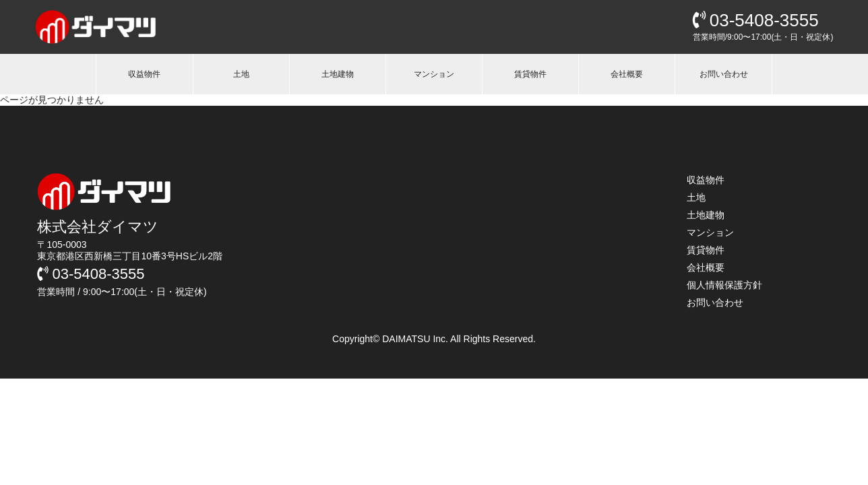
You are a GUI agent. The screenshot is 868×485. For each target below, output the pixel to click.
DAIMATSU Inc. (416, 339)
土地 (241, 74)
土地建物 (338, 74)
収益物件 (144, 74)
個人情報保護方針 (724, 285)
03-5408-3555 (756, 20)
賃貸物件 (530, 74)
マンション (434, 74)
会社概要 (627, 74)
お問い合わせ (724, 74)
